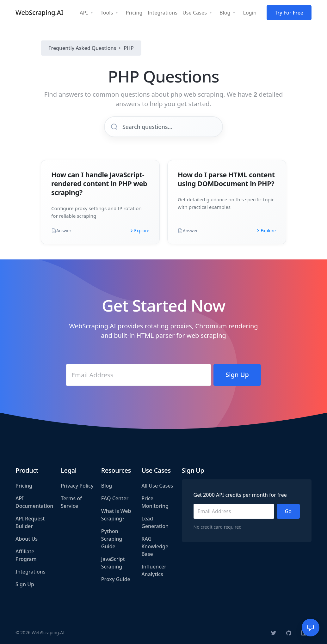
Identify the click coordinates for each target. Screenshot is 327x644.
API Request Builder (30, 522)
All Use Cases (157, 486)
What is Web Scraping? (116, 515)
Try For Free (289, 13)
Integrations (31, 572)
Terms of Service (71, 502)
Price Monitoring (155, 502)
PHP (129, 48)
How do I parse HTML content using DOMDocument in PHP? (226, 179)
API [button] (84, 13)
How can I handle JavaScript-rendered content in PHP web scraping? (99, 183)
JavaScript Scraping (113, 563)
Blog (107, 486)
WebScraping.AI (39, 12)
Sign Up (25, 584)
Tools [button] (107, 13)
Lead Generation (155, 522)
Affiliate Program (26, 555)
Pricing (24, 486)
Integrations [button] (162, 13)
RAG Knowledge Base (155, 546)
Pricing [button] (134, 13)
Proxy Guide (116, 579)
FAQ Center (115, 498)
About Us (27, 539)
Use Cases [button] (195, 13)
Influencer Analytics (154, 570)
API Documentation (34, 502)
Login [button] (250, 13)
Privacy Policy (77, 486)
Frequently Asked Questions (82, 48)
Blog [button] (225, 13)
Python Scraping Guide (112, 539)
